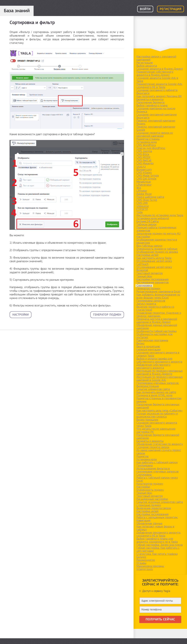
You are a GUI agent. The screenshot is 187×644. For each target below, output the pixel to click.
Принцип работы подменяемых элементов (156, 229)
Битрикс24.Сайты (148, 221)
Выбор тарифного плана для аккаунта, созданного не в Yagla (157, 540)
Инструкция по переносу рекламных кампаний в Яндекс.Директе (160, 372)
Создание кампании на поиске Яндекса (156, 110)
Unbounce (143, 206)
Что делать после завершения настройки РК (156, 430)
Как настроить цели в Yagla (154, 258)
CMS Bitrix (143, 154)
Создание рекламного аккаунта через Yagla (157, 424)
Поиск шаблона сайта (150, 197)
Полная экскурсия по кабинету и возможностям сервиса (157, 415)
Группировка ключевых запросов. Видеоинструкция (158, 385)
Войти (145, 9)
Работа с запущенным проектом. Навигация (157, 519)
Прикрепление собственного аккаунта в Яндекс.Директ (155, 73)
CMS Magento (145, 163)
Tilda (139, 212)
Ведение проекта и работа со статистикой (155, 308)
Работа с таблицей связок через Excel (157, 479)
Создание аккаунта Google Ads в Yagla (157, 80)
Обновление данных (149, 523)
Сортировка (144, 285)
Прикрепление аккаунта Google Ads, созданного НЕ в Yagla (160, 86)
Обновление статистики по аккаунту (160, 444)
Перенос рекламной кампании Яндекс (156, 122)
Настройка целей (147, 255)
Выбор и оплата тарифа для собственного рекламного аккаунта (159, 360)
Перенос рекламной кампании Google (156, 128)
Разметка (142, 456)
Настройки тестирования (152, 279)
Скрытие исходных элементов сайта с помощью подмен (160, 504)
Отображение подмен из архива (157, 252)
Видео (140, 343)
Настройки (21, 315)
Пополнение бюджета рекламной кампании (158, 437)
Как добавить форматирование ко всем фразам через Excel (158, 296)
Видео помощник (147, 420)
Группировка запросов (151, 301)
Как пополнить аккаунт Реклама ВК (159, 96)
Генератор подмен (107, 315)
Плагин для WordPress (151, 148)
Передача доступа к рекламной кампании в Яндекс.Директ (157, 321)
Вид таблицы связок (149, 246)
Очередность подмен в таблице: (157, 249)
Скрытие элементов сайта (153, 389)
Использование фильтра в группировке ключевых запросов (158, 470)
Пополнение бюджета (150, 102)
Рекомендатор (146, 560)
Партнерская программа (152, 340)
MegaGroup (144, 182)
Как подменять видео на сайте (156, 392)
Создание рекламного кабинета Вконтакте (157, 92)
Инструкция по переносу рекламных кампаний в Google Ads (160, 379)
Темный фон (144, 276)
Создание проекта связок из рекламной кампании (155, 134)
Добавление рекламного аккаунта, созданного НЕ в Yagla (159, 534)
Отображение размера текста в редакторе (157, 241)
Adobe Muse (144, 194)
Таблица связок (146, 224)
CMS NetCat (144, 160)
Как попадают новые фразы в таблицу (155, 528)
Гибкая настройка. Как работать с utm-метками (158, 549)
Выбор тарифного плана (152, 105)
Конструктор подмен (150, 484)
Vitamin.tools (145, 569)
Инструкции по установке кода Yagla (160, 215)
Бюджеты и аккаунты (150, 99)
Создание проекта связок (153, 447)
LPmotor (142, 191)
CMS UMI (142, 203)
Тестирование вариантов (153, 282)
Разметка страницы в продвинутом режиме (159, 400)
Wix (139, 188)
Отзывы (141, 563)
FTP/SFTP (142, 209)
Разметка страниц (148, 139)
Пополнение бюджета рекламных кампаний (158, 406)
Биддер (141, 557)
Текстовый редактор (150, 273)
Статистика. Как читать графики (157, 554)
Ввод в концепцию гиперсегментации (148, 348)
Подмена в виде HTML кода (154, 395)
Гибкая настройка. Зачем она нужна (160, 545)
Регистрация (170, 9)
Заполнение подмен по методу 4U (158, 234)
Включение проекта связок (154, 508)
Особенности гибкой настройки (156, 331)
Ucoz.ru (141, 166)
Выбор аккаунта (147, 66)
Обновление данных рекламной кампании (157, 327)
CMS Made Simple (148, 176)
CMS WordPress (146, 145)
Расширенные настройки (152, 499)
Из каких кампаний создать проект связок (159, 452)
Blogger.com (144, 170)
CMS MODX (143, 157)
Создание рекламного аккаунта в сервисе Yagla (158, 354)
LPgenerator (144, 185)
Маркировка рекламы (150, 566)
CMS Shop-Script (147, 200)
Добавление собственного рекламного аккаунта (153, 366)
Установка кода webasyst (153, 218)
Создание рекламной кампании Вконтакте (157, 116)
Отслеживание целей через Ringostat (154, 269)
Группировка (145, 466)
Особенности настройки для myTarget (154, 336)
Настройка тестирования (152, 514)
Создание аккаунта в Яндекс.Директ (160, 69)
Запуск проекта (146, 304)
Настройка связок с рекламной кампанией (156, 58)
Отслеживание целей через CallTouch (154, 263)
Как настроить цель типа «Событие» (160, 411)
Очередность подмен (150, 490)
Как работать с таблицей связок (157, 462)
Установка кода (147, 142)
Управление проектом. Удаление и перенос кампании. (159, 314)
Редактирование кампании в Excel (158, 292)
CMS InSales (144, 173)
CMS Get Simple (146, 179)
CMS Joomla (144, 151)
